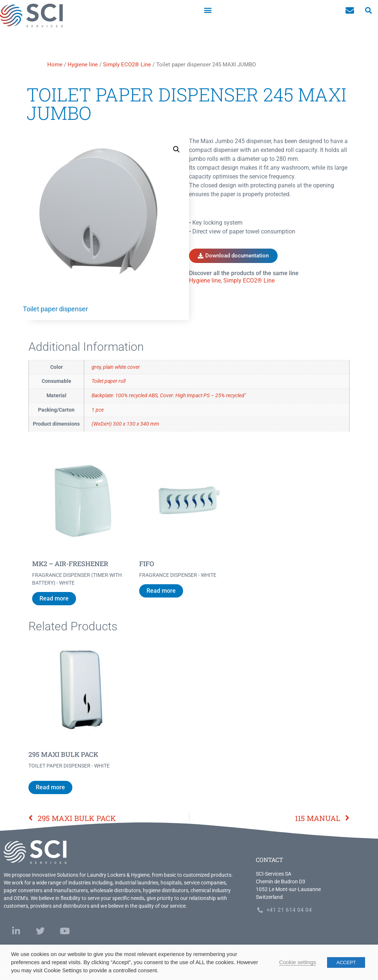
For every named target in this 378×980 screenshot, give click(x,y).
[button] (208, 10)
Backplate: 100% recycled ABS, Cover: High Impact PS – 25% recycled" (169, 396)
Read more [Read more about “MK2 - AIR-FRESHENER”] (54, 598)
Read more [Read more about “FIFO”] (161, 591)
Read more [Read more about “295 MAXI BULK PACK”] (50, 787)
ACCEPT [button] (346, 962)
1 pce (98, 410)
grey (96, 367)
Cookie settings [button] (298, 962)
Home (55, 65)
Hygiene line (83, 65)
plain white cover (121, 367)
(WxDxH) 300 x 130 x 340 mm (125, 424)
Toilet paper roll (109, 381)
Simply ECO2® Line (127, 65)
